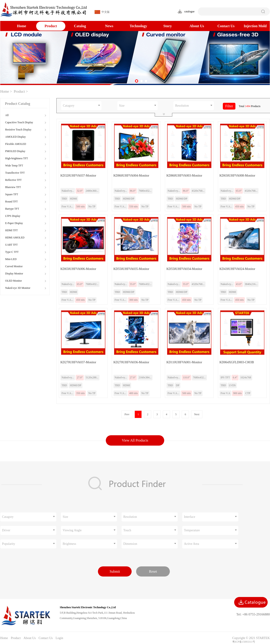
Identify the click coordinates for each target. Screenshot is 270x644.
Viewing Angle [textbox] (72, 530)
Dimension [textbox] (130, 544)
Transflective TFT (15, 173)
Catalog (80, 26)
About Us (197, 26)
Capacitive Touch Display (19, 122)
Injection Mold (255, 26)
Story (167, 26)
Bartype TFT (12, 209)
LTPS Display (13, 216)
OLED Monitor (13, 281)
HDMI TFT (11, 230)
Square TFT (12, 194)
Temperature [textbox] (192, 530)
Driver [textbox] (6, 530)
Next (197, 414)
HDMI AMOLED (15, 238)
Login (59, 638)
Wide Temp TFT (14, 166)
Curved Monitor (14, 266)
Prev (127, 414)
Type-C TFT (12, 252)
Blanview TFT (13, 187)
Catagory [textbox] (69, 106)
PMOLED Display (15, 151)
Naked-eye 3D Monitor (18, 288)
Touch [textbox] (127, 530)
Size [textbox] (122, 106)
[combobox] (81, 106)
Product (51, 26)
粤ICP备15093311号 (244, 642)
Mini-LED (11, 259)
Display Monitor (14, 274)
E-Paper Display (14, 223)
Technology (138, 26)
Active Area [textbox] (191, 544)
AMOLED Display (15, 137)
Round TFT (11, 202)
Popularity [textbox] (9, 544)
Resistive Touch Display (18, 130)
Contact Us (226, 26)
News (109, 26)
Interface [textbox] (190, 517)
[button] (137, 81)
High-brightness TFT (17, 158)
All (7, 115)
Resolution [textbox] (182, 106)
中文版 (102, 12)
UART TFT (11, 245)
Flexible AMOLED (16, 144)
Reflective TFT (13, 180)
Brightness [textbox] (69, 544)
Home (22, 26)
